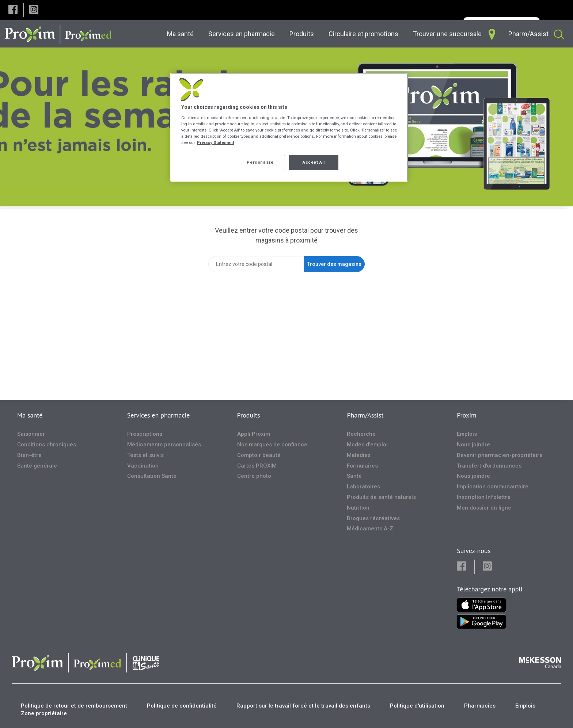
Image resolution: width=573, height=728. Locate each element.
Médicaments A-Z (370, 529)
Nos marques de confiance (272, 445)
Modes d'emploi (367, 445)
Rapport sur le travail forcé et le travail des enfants (303, 706)
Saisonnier (31, 434)
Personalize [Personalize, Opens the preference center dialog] (260, 162)
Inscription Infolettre (484, 497)
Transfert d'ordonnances (489, 466)
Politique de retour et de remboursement (74, 706)
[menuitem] (182, 34)
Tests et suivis (145, 455)
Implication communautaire (493, 487)
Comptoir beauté (259, 455)
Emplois (467, 434)
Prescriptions (145, 434)
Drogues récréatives (373, 518)
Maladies (359, 455)
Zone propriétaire (44, 713)
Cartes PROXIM (257, 466)
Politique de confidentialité (182, 706)
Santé (354, 476)
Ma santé (30, 415)
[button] (13, 10)
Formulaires (362, 466)
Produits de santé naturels (381, 497)
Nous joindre (473, 445)
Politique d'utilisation (417, 706)
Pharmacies (480, 706)
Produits (249, 415)
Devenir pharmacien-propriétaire (500, 455)
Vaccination (143, 466)
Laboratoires (363, 487)
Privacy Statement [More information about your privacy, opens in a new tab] (216, 142)
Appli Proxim (254, 434)
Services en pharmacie (159, 415)
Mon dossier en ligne (484, 508)
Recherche (361, 434)
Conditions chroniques (47, 445)
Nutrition (358, 508)
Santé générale (37, 466)
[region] (289, 127)
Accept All (314, 162)
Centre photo (254, 476)
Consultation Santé (152, 476)
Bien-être (29, 455)
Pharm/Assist (365, 415)
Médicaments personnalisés (164, 445)
